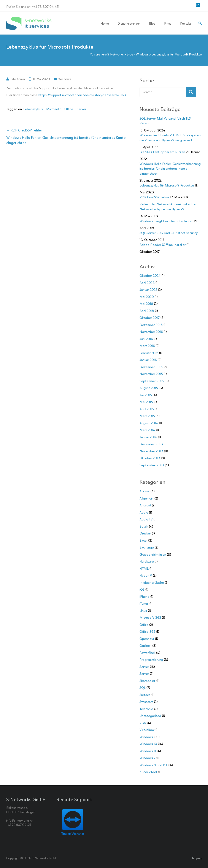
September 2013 (152, 465)
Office (69, 109)
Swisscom (146, 702)
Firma (168, 24)
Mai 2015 (146, 402)
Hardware (147, 561)
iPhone (144, 597)
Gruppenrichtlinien (153, 555)
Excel (143, 541)
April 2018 (147, 311)
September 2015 (152, 381)
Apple (144, 512)
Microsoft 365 (150, 618)
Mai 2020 (147, 297)
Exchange (147, 547)
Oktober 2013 (150, 458)
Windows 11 (148, 751)
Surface (145, 695)
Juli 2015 (146, 395)
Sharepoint (148, 681)
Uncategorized (150, 716)
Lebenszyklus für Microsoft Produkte (167, 185)
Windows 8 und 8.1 (153, 765)
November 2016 (151, 332)
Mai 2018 (146, 304)
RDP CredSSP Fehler (24, 130)
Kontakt (186, 24)
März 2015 (147, 416)
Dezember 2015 (151, 367)
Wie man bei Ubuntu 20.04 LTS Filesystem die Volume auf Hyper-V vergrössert (170, 138)
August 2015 (149, 388)
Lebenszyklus (33, 109)
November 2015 (151, 374)
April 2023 (147, 283)
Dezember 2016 (151, 325)
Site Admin (18, 79)
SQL (143, 688)
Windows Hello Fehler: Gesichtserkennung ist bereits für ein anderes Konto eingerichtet (66, 140)
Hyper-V (146, 576)
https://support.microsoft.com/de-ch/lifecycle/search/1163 (82, 95)
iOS (142, 590)
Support (197, 858)
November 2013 (151, 451)
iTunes (144, 604)
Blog (152, 24)
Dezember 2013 (151, 444)
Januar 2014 (148, 437)
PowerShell (147, 653)
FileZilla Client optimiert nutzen (162, 152)
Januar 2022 (148, 290)
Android (145, 505)
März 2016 (147, 346)
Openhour (147, 639)
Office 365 (147, 632)
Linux (143, 611)
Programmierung (151, 660)
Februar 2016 (149, 353)
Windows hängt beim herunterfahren (166, 221)
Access (145, 491)
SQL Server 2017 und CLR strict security (169, 233)
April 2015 (147, 409)
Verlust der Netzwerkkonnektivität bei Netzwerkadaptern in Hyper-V (168, 207)
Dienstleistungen (129, 24)
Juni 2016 (146, 339)
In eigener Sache (152, 583)
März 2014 (147, 430)
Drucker (145, 533)
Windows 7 (148, 758)
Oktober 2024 (150, 276)
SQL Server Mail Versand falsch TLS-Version (166, 121)
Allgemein (147, 498)
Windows (65, 79)
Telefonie (146, 709)
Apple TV (146, 519)
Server (81, 109)
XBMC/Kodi (148, 772)
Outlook (145, 646)
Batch (144, 526)
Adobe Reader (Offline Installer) (163, 245)
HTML (144, 569)
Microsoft (54, 109)
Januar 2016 (148, 360)
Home (105, 24)
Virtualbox (147, 730)
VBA (143, 723)
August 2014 (149, 423)
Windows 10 (148, 744)
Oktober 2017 (150, 318)
